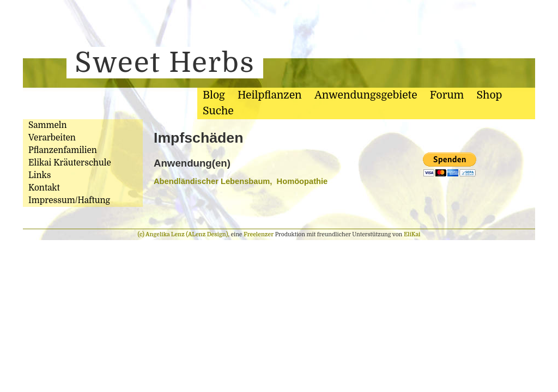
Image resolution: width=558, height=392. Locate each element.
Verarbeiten (52, 138)
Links (40, 175)
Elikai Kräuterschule (70, 163)
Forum (447, 95)
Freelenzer (259, 234)
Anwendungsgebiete (366, 95)
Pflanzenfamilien (63, 150)
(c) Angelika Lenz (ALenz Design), (184, 234)
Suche (218, 111)
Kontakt (44, 188)
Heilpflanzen (270, 95)
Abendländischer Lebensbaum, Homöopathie (241, 181)
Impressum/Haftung (69, 200)
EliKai (412, 234)
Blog (214, 95)
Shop (490, 95)
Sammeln (48, 125)
